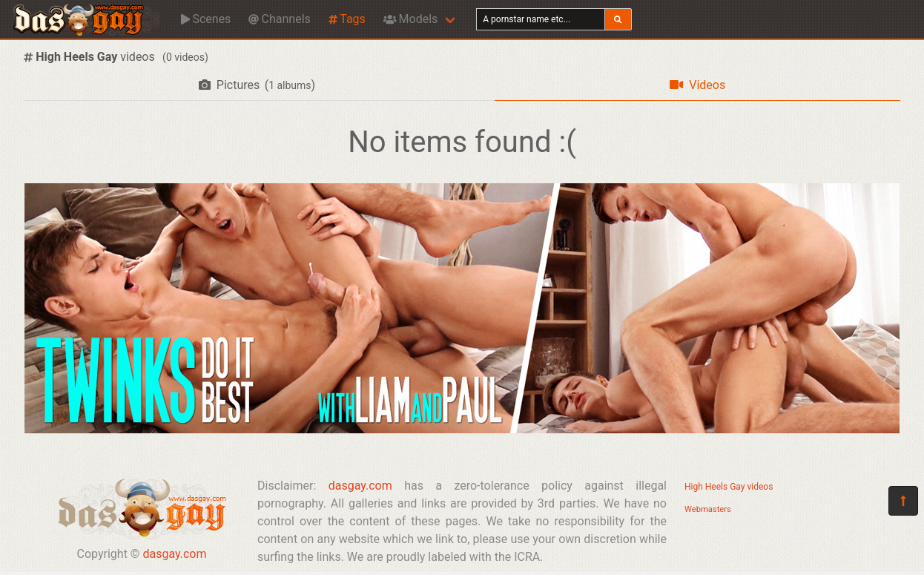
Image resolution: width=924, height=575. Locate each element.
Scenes (206, 19)
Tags (347, 19)
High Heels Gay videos (729, 487)
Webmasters (708, 509)
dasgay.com (174, 554)
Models (410, 19)
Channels (279, 19)
